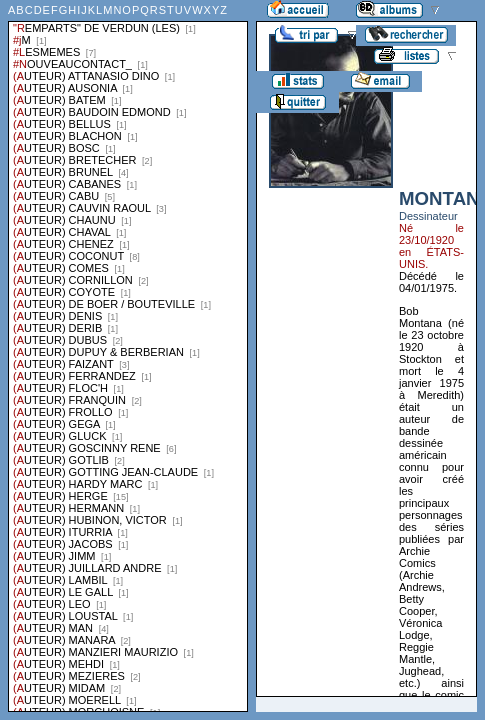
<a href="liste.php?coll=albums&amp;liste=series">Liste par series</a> (128, 356)
